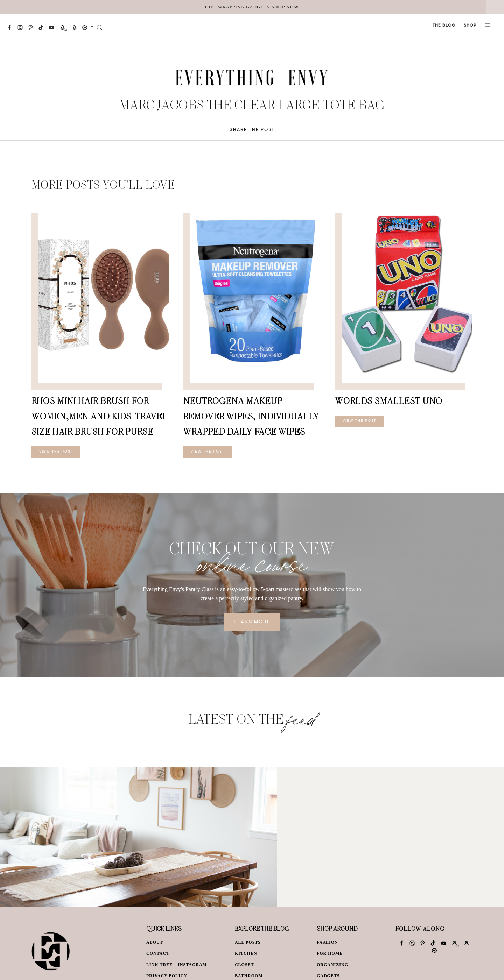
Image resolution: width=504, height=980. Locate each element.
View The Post (56, 452)
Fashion (327, 942)
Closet (244, 965)
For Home (330, 953)
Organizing (332, 965)
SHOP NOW (285, 7)
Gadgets (328, 976)
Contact (158, 953)
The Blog (444, 26)
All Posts (248, 942)
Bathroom (249, 976)
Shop (470, 26)
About (155, 942)
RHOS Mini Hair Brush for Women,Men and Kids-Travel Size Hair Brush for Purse (100, 416)
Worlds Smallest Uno (389, 401)
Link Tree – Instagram (177, 965)
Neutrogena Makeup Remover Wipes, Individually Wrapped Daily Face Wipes (251, 416)
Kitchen (246, 953)
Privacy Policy (167, 976)
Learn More (252, 622)
